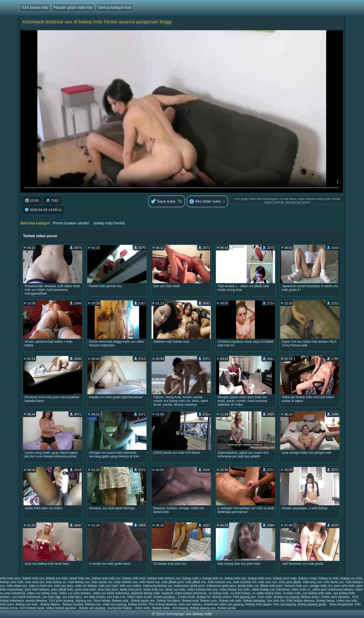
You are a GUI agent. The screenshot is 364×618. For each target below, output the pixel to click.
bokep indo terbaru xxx (164, 578)
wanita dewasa (36, 601)
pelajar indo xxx (321, 586)
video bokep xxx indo (235, 589)
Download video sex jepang (224, 604)
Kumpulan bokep (120, 608)
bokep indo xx (213, 578)
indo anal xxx (35, 582)
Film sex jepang (285, 604)
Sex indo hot (276, 601)
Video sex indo (347, 601)
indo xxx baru (64, 586)
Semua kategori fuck (115, 8)
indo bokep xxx (79, 582)
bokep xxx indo (351, 578)
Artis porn (7, 604)
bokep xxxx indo (12, 582)
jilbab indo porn (271, 586)
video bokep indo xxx (202, 589)
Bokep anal (190, 601)
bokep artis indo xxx (106, 578)
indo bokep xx (56, 582)
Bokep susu (209, 601)
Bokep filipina (50, 604)
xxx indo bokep (94, 597)
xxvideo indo (292, 593)
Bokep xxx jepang (287, 597)
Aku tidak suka (205, 202)
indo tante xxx (334, 582)
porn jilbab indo (62, 589)
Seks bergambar (341, 604)
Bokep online (222, 597)
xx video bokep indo (267, 593)
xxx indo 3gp (51, 597)
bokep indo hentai (109, 223)
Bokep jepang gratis (313, 604)
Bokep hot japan (169, 601)
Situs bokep (102, 601)
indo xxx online (130, 586)
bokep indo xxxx (260, 578)
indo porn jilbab (290, 582)
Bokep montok (73, 604)
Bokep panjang (254, 601)
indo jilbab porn (173, 582)
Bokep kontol (138, 604)
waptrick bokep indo (145, 593)
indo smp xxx (312, 582)
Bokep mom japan (258, 604)
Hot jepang (180, 608)
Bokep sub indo (230, 601)
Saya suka (163, 202)
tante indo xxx (153, 589)
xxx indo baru (72, 597)
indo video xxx (17, 586)
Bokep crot (93, 604)
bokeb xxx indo (57, 578)
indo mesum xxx (219, 582)
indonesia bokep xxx (158, 586)
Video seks (143, 608)
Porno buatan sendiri (71, 223)
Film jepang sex (244, 597)
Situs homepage (170, 614)
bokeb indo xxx (33, 578)
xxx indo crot (116, 597)
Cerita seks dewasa (336, 597)
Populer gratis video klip (73, 8)
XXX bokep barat (32, 608)
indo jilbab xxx (196, 582)
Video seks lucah (139, 597)
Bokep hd (204, 597)
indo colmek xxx (126, 582)
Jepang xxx (83, 601)
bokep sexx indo (285, 578)
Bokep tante (161, 608)
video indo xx (301, 589)
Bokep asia (121, 601)
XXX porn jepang (61, 601)
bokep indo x (192, 578)
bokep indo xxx (235, 578)
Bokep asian (310, 597)
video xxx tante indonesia (111, 593)
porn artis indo (344, 586)
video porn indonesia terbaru (333, 589)
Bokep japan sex (143, 601)
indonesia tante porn (221, 586)
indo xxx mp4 (108, 586)
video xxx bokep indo (42, 593)
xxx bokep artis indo (317, 593)
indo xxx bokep (86, 586)
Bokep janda (227, 608)
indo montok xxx (245, 582)
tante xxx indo (175, 589)
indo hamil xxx (150, 582)
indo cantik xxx (102, 582)
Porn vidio (265, 597)
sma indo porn (108, 589)
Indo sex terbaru (190, 604)
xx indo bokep (240, 593)
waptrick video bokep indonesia (184, 593)
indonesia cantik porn (189, 586)
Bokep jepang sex (203, 608)
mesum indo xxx (296, 586)
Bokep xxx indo (27, 604)
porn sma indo (86, 589)
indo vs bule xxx (41, 586)
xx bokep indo (218, 593)
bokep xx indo (329, 578)
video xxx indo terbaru (75, 593)
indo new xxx (268, 582)
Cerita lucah (187, 597)
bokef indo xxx (80, 578)
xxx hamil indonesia (26, 597)
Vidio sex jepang (114, 604)
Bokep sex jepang (93, 608)
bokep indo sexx (134, 578)
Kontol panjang (164, 597)
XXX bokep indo (35, 8)
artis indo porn (10, 578)
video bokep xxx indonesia (270, 589)
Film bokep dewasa (301, 601)
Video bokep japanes (62, 608)
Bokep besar (325, 601)
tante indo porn (131, 589)
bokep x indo (308, 578)
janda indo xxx (248, 586)
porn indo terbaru (37, 589)
